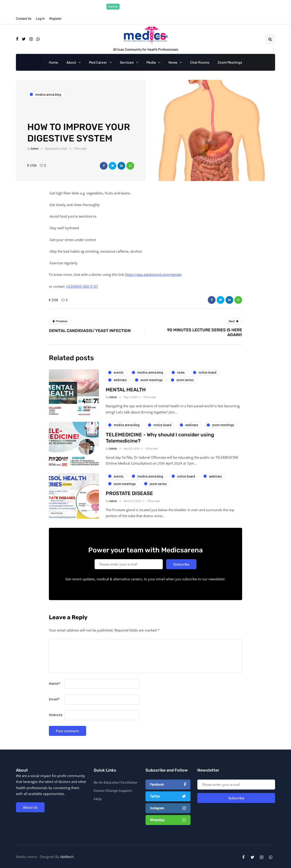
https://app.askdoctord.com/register (153, 274)
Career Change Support (113, 791)
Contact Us (24, 19)
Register (55, 19)
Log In (40, 19)
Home (54, 62)
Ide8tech (67, 857)
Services (127, 62)
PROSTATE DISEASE (129, 502)
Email (54, 699)
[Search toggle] (270, 39)
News (173, 62)
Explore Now (177, 6)
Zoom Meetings (230, 62)
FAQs (98, 799)
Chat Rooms (200, 62)
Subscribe (181, 572)
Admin (35, 148)
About (71, 62)
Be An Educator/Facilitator (116, 782)
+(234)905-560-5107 (82, 286)
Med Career (98, 62)
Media (151, 62)
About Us (30, 807)
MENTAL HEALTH (126, 398)
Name (55, 683)
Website (56, 715)
